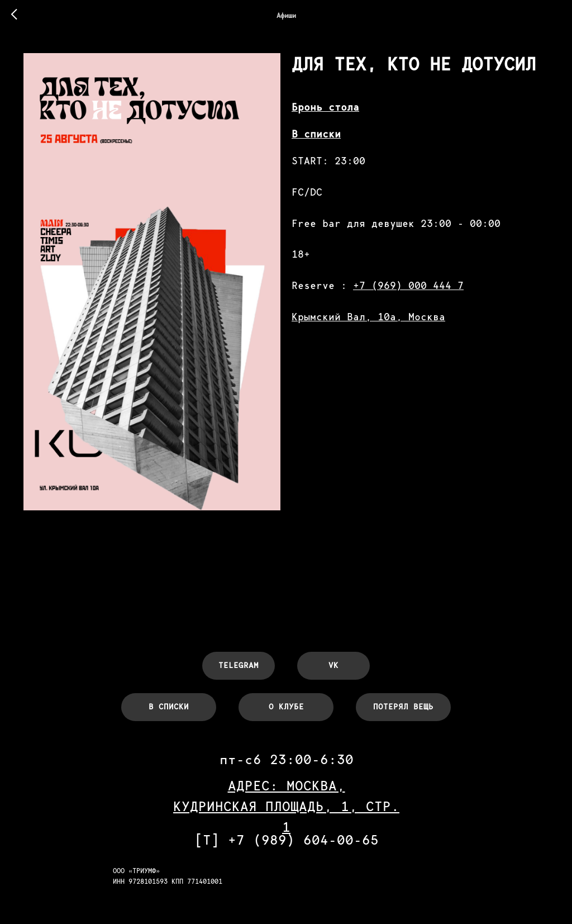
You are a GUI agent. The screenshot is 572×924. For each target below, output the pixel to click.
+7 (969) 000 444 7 (408, 285)
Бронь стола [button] (325, 107)
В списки (316, 134)
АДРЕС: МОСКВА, (287, 786)
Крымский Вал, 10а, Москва (368, 317)
